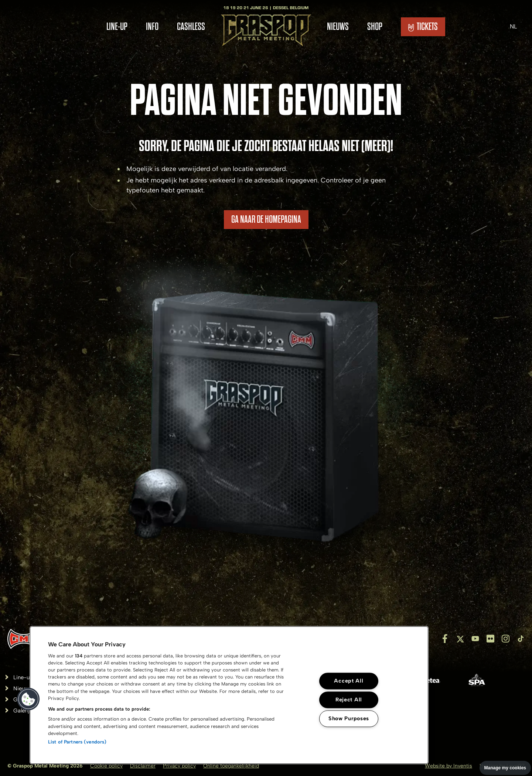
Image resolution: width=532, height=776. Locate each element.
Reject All (349, 700)
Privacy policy (179, 766)
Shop (375, 27)
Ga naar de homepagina (266, 219)
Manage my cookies (505, 768)
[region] (229, 695)
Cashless (191, 27)
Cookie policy (106, 766)
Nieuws (338, 27)
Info (152, 27)
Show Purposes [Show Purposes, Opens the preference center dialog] (349, 718)
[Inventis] (24, 639)
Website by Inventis (449, 766)
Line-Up (117, 27)
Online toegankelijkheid (231, 766)
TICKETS (423, 27)
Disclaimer (143, 766)
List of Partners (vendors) (77, 742)
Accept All (349, 681)
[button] (28, 699)
